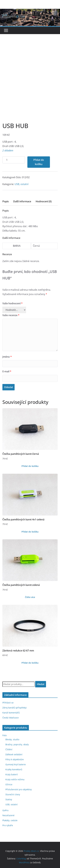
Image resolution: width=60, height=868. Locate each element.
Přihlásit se (8, 703)
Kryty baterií (12, 774)
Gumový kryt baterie (16, 764)
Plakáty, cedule (10, 820)
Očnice (9, 784)
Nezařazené (8, 815)
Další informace (22, 201)
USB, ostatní (22, 184)
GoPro (5, 810)
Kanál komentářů (11, 713)
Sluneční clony (13, 794)
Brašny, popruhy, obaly (17, 744)
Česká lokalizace (11, 718)
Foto (5, 735)
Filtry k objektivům (15, 759)
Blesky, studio (12, 739)
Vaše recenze (11, 315)
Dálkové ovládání (14, 754)
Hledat (41, 684)
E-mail (7, 371)
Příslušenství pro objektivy (19, 789)
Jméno (7, 357)
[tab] (6, 202)
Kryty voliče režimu (15, 779)
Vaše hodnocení (12, 303)
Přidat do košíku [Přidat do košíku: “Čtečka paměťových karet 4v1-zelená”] (30, 532)
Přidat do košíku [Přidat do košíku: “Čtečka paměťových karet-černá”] (30, 466)
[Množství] (14, 160)
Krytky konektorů (14, 769)
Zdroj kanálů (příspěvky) (14, 708)
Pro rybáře (8, 825)
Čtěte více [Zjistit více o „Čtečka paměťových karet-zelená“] (30, 597)
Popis (6, 201)
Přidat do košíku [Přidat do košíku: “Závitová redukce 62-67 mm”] (30, 663)
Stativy (9, 799)
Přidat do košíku (39, 162)
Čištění (9, 749)
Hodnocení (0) (44, 201)
